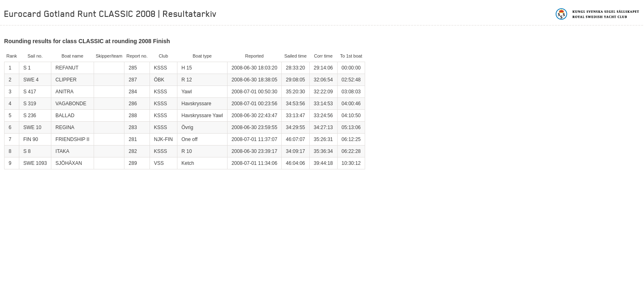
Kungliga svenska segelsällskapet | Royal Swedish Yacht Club (598, 14)
